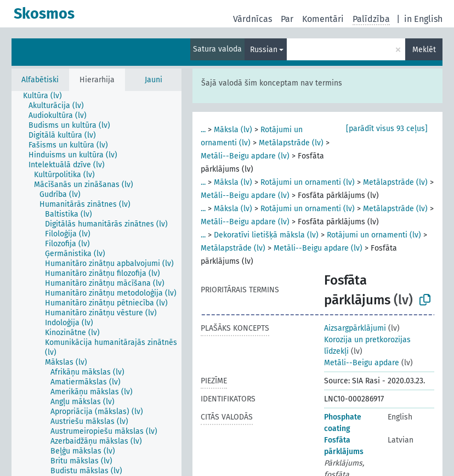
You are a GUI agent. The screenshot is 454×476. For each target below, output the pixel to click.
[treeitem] (47, 96)
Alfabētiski (40, 80)
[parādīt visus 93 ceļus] (387, 129)
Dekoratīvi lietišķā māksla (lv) (266, 235)
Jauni (154, 80)
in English (423, 19)
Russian (264, 50)
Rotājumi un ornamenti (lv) (308, 182)
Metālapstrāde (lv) (291, 143)
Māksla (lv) (233, 130)
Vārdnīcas (252, 19)
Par (287, 19)
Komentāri (323, 19)
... (203, 130)
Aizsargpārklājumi (355, 328)
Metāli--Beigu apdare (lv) (245, 156)
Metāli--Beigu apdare (362, 363)
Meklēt (424, 50)
